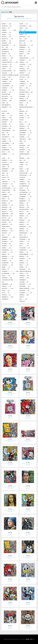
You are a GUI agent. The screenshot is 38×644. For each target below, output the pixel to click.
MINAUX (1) (24, 216)
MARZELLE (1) (7, 207)
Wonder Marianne (28, 324)
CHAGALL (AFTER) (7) (9, 71)
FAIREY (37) (7, 118)
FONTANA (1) (7, 126)
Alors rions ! (28, 417)
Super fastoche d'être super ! (10, 487)
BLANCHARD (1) (9, 45)
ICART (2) (6, 158)
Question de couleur (28, 440)
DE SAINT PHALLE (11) (26, 92)
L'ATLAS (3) (22, 177)
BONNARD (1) (24, 47)
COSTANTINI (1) (8, 86)
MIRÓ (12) (23, 218)
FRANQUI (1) (24, 128)
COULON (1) (25, 86)
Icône (28, 347)
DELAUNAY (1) (24, 96)
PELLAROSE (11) (24, 237)
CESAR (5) (24, 66)
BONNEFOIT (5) (7, 49)
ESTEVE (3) (24, 116)
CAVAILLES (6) (7, 66)
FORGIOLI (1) (24, 126)
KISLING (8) (24, 171)
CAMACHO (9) (7, 60)
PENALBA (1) (6, 239)
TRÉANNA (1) (23, 280)
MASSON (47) (24, 207)
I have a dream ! (28, 604)
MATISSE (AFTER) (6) (26, 209)
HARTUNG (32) (24, 145)
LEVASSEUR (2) (24, 190)
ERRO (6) (7, 116)
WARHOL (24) (24, 295)
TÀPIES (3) (24, 273)
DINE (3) (5, 103)
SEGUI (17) (24, 265)
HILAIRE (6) (24, 148)
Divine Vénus (10, 370)
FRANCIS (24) (6, 128)
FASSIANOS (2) (7, 120)
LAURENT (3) (8, 186)
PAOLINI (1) (6, 233)
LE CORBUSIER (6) (24, 186)
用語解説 (28, 639)
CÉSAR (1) (6, 69)
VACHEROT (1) (25, 284)
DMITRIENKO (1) (6, 105)
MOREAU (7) (24, 222)
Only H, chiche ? (28, 510)
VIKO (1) (6, 293)
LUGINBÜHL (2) (25, 197)
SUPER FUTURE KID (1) (25, 271)
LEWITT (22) (6, 192)
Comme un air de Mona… (10, 510)
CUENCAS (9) (7, 88)
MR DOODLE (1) (6, 226)
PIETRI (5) (24, 244)
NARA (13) (7, 229)
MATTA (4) (24, 212)
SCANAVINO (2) (7, 263)
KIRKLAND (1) (7, 171)
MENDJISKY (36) (7, 214)
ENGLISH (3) (23, 111)
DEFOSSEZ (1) (24, 94)
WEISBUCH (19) (7, 297)
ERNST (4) (23, 113)
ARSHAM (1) (6, 32)
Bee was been (10, 604)
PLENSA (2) (6, 248)
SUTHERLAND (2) (8, 273)
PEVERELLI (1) (7, 241)
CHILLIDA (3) (7, 73)
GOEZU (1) (6, 139)
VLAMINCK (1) (26, 293)
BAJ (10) (23, 39)
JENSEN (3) (24, 162)
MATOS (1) (7, 212)
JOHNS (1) (23, 165)
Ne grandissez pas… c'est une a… (10, 440)
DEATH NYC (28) (6, 94)
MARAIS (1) (6, 203)
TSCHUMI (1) (24, 282)
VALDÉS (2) (6, 286)
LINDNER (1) (7, 194)
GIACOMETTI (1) (8, 137)
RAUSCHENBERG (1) (26, 254)
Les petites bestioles (10, 347)
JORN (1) (6, 167)
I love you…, (10, 627)
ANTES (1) (6, 28)
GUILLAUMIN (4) (8, 143)
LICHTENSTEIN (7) (25, 192)
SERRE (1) (6, 267)
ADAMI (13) (6, 24)
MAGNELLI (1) (25, 199)
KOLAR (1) (5, 177)
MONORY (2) (25, 220)
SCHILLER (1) (7, 265)
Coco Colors (28, 394)
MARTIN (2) (24, 205)
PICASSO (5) (6, 244)
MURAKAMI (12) (25, 226)
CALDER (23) (7, 58)
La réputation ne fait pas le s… (10, 324)
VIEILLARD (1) (24, 291)
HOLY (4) (6, 152)
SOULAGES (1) (25, 269)
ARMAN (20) (9, 30)
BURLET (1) (7, 56)
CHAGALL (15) (24, 69)
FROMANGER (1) (25, 130)
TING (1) (6, 276)
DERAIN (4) (24, 99)
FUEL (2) (5, 133)
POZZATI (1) (7, 252)
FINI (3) (23, 122)
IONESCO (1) (7, 160)
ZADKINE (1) (5, 299)
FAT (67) (21, 120)
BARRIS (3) (6, 41)
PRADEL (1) (24, 252)
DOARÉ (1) (23, 105)
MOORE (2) (6, 222)
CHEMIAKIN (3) (25, 71)
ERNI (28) (5, 113)
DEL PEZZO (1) (7, 96)
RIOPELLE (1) (7, 258)
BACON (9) (6, 37)
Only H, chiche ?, (10, 464)
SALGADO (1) (25, 258)
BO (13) (5, 47)
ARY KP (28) (22, 32)
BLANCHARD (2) (26, 45)
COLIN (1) (23, 79)
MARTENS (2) (7, 205)
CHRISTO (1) (25, 73)
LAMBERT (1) (25, 179)
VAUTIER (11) (8, 288)
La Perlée (10, 534)
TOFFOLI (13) (24, 278)
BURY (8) (22, 56)
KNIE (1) (5, 175)
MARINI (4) (24, 203)
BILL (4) (22, 43)
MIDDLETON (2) (7, 216)
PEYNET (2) (24, 241)
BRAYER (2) (6, 54)
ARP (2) (22, 30)
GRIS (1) (23, 141)
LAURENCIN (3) (25, 184)
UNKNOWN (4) (7, 284)
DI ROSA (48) (7, 101)
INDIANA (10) (24, 158)
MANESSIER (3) (25, 201)
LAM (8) (6, 179)
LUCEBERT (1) (5, 197)
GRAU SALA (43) (25, 139)
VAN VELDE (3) (24, 286)
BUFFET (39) (24, 54)
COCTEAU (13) (24, 77)
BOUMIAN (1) (5, 52)
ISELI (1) (22, 160)
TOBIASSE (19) (7, 278)
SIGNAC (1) (23, 267)
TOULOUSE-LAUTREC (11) (10, 281)
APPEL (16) (23, 28)
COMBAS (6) (7, 81)
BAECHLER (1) (25, 37)
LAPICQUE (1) (7, 184)
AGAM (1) (23, 24)
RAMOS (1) (6, 254)
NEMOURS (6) (7, 231)
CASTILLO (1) (7, 64)
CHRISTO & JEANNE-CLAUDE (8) (10, 75)
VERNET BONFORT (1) (27, 288)
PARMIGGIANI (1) (26, 233)
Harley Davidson (28, 627)
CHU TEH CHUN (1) (24, 75)
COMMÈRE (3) (24, 81)
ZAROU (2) (22, 301)
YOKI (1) (22, 297)
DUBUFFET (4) (7, 107)
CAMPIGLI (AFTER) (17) (10, 62)
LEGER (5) (24, 188)
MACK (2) (6, 199)
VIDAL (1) (6, 291)
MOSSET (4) (24, 224)
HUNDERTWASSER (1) (27, 155)
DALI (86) (24, 88)
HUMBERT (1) (8, 154)
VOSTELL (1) (6, 295)
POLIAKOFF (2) (25, 248)
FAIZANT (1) (24, 118)
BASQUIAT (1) (26, 41)
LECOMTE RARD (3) (9, 188)
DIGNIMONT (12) (25, 101)
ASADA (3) (6, 34)
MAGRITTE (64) (7, 201)
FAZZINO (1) (7, 122)
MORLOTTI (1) (7, 224)
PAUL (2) (23, 235)
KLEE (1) (5, 173)
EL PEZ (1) (4, 111)
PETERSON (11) (25, 239)
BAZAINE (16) (6, 43)
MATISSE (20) (7, 209)
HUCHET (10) (24, 152)
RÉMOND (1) (8, 256)
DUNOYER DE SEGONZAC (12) (27, 108)
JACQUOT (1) (7, 162)
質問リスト (32, 639)
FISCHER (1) (6, 124)
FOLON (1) (25, 124)
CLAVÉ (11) (6, 77)
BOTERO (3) (25, 49)
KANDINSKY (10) (8, 169)
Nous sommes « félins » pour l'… (28, 464)
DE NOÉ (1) (6, 92)
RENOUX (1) (24, 256)
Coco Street (10, 417)
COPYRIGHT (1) (6, 84)
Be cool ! (28, 370)
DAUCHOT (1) (25, 90)
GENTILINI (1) (25, 135)
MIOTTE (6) (6, 218)
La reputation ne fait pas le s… (10, 394)
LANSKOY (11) (24, 182)
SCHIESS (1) (24, 263)
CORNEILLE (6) (25, 84)
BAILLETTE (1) (7, 39)
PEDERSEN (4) (8, 237)
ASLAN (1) (23, 34)
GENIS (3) (6, 135)
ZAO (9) (23, 299)
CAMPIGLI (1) (25, 60)
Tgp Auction (5, 12)
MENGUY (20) (25, 214)
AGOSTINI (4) (7, 26)
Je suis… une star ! (28, 534)
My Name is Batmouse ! (28, 557)
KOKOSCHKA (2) (25, 175)
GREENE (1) (6, 141)
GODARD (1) (24, 137)
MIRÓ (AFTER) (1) (7, 220)
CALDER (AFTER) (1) (27, 58)
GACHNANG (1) (26, 133)
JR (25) (21, 167)
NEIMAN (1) (24, 229)
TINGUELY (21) (24, 276)
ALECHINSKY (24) (25, 26)
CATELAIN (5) (25, 64)
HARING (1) (6, 145)
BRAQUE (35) (25, 52)
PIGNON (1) (7, 246)
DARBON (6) (8, 90)
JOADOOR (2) (5, 165)
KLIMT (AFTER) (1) (26, 173)
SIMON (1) (5, 269)
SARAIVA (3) (7, 261)
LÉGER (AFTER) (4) (8, 190)
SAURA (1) (24, 261)
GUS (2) (21, 143)
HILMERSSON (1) (8, 150)
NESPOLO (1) (24, 231)
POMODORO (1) (7, 250)
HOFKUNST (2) (25, 150)
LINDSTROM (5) (25, 194)
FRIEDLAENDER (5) (8, 130)
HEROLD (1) (7, 148)
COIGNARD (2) (7, 79)
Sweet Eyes (28, 580)
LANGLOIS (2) (9, 182)
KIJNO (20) (24, 169)
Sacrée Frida (28, 487)
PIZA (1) (24, 246)
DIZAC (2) (24, 103)
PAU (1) (6, 235)
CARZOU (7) (24, 62)
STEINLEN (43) (10, 271)
